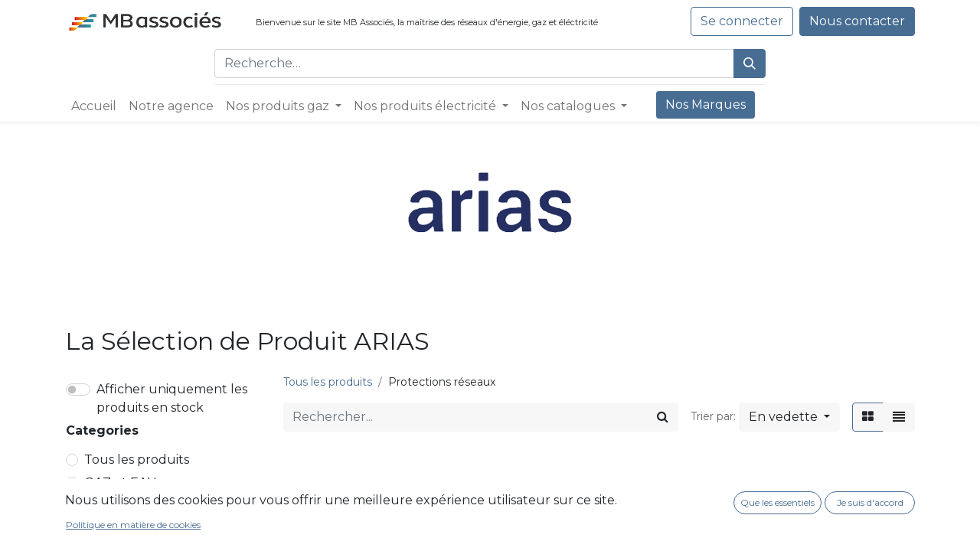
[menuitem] (94, 106)
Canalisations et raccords (171, 528)
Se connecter (742, 21)
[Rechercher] (750, 64)
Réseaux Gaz (130, 505)
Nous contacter (857, 21)
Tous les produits (137, 460)
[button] (789, 417)
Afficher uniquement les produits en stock (172, 398)
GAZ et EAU (121, 483)
